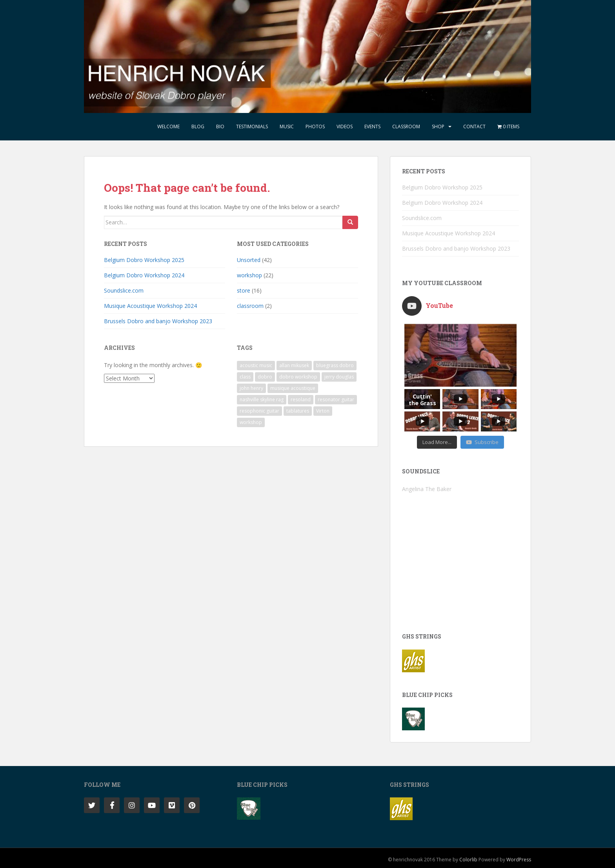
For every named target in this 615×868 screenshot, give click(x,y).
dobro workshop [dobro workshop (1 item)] (298, 377)
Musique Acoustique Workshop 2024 (150, 306)
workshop (249, 275)
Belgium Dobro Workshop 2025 (144, 260)
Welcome (168, 126)
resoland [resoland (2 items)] (301, 399)
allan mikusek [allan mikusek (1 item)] (294, 365)
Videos (345, 126)
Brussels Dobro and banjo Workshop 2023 (158, 321)
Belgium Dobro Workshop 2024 (144, 275)
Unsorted (249, 260)
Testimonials (252, 126)
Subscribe (482, 442)
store (244, 290)
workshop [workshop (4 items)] (251, 422)
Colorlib (468, 860)
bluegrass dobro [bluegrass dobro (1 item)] (335, 365)
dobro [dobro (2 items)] (265, 377)
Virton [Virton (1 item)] (323, 411)
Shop (438, 126)
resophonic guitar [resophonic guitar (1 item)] (259, 411)
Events (372, 126)
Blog (198, 126)
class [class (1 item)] (245, 377)
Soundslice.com (124, 290)
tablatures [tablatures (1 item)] (298, 411)
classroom (250, 306)
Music (287, 126)
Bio (220, 126)
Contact (474, 126)
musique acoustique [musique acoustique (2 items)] (293, 388)
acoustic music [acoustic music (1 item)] (256, 365)
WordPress (519, 860)
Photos (315, 126)
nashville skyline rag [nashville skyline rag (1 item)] (262, 399)
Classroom (406, 126)
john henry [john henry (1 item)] (251, 388)
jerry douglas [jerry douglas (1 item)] (339, 377)
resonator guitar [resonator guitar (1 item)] (336, 399)
